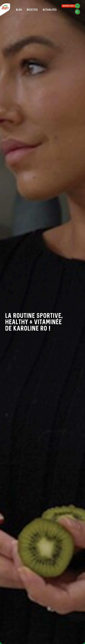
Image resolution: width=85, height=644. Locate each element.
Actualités (50, 10)
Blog (19, 10)
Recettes (32, 10)
